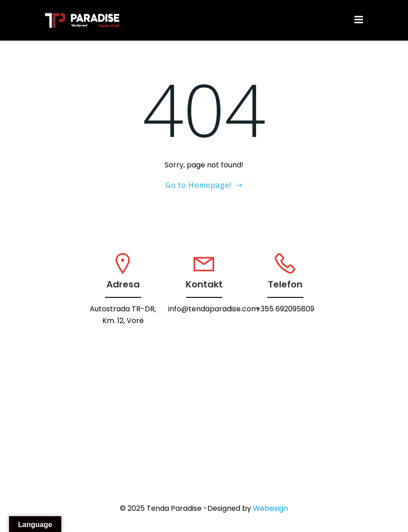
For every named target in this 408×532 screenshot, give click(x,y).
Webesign (270, 508)
